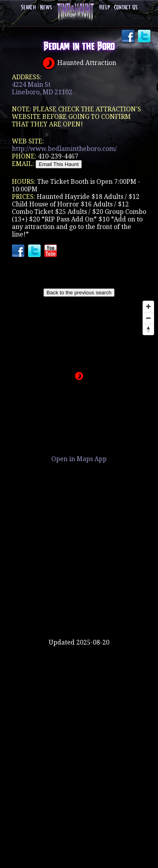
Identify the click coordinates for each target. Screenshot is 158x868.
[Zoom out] (148, 318)
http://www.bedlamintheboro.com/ (64, 149)
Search (28, 8)
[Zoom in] (148, 306)
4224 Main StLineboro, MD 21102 (42, 88)
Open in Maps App (79, 459)
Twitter (145, 37)
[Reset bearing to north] (148, 329)
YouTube (51, 252)
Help (104, 8)
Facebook (129, 37)
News (46, 8)
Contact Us (126, 8)
